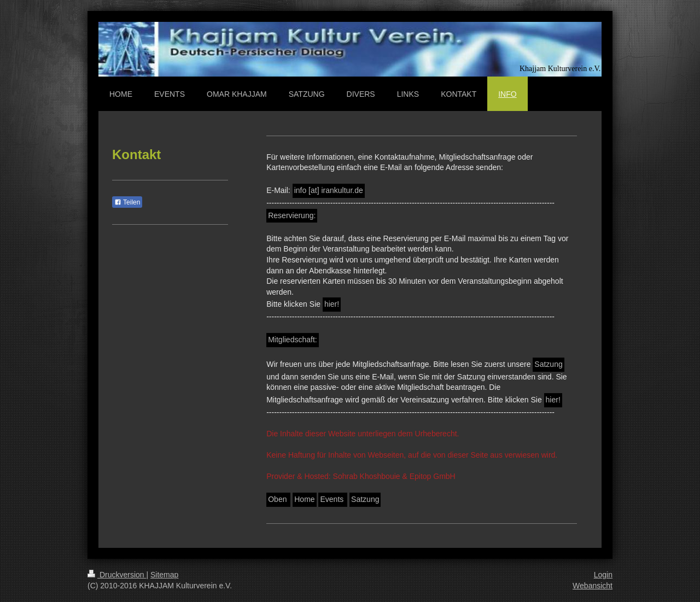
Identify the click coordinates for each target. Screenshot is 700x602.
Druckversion (117, 575)
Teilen (127, 202)
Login (603, 575)
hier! (332, 304)
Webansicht (593, 586)
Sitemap (164, 575)
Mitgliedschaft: (292, 340)
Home (304, 499)
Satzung (548, 364)
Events (333, 499)
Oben (278, 499)
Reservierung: (292, 215)
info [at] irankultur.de (329, 190)
